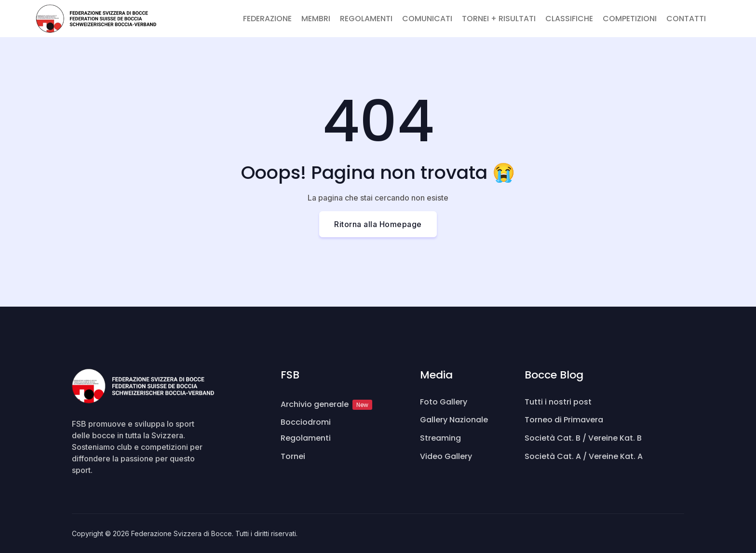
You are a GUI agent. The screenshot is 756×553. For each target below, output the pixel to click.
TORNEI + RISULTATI (499, 19)
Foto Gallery (444, 402)
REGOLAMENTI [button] (366, 19)
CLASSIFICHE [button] (569, 19)
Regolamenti (306, 438)
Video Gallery (446, 456)
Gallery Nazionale (454, 420)
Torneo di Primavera (564, 420)
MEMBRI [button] (316, 19)
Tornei (293, 456)
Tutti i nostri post (558, 402)
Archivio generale (326, 404)
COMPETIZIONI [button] (630, 19)
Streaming (440, 438)
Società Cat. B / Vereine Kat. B (583, 438)
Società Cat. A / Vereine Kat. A (584, 456)
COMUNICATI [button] (427, 19)
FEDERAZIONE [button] (267, 19)
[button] (715, 13)
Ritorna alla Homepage (378, 224)
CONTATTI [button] (686, 19)
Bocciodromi (306, 422)
